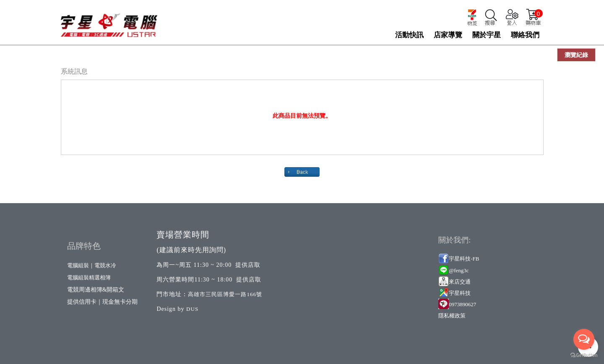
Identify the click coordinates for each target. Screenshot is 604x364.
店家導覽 (448, 35)
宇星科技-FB (464, 259)
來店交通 (460, 282)
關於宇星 (487, 35)
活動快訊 (409, 35)
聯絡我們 (525, 35)
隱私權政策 (452, 316)
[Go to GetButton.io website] (584, 355)
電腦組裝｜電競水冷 (92, 265)
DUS (192, 309)
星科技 (462, 293)
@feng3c (459, 270)
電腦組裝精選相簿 (89, 278)
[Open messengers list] (584, 339)
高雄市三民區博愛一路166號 (225, 294)
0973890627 (462, 304)
